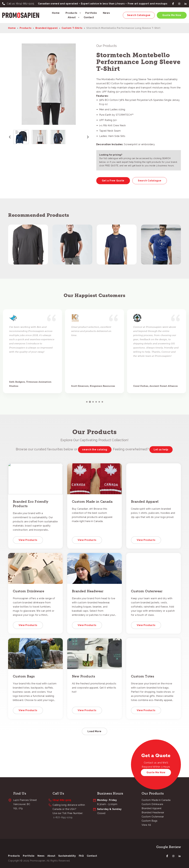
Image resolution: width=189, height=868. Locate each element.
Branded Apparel (47, 28)
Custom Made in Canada (156, 800)
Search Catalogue (139, 15)
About (72, 17)
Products (71, 13)
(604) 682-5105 (25, 4)
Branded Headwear (153, 812)
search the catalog (95, 450)
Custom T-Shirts (72, 28)
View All (146, 825)
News (106, 13)
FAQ (81, 856)
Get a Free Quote (113, 181)
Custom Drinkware (152, 804)
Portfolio (91, 13)
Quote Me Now (172, 15)
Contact (89, 17)
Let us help (161, 450)
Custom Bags (150, 821)
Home (56, 13)
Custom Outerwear (153, 817)
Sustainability (67, 856)
